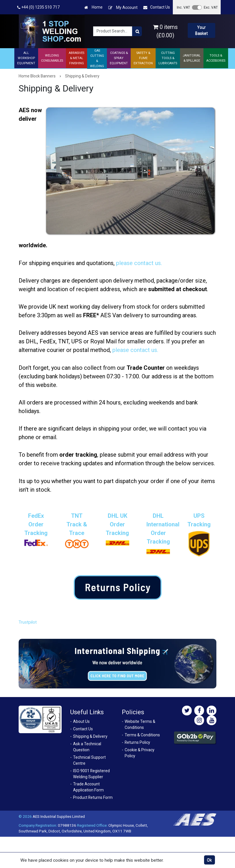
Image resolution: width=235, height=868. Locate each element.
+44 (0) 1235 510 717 (38, 7)
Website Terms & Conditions (140, 724)
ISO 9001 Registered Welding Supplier (91, 774)
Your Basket (201, 30)
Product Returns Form (93, 797)
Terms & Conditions (142, 735)
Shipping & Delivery (90, 736)
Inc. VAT (183, 7)
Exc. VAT (211, 7)
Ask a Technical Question (87, 747)
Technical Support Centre (89, 760)
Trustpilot (28, 622)
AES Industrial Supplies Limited (59, 816)
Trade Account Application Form (88, 787)
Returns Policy (137, 742)
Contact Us (157, 7)
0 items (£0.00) (165, 31)
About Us (81, 721)
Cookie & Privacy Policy (140, 753)
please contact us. (139, 263)
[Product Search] (137, 31)
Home (93, 7)
